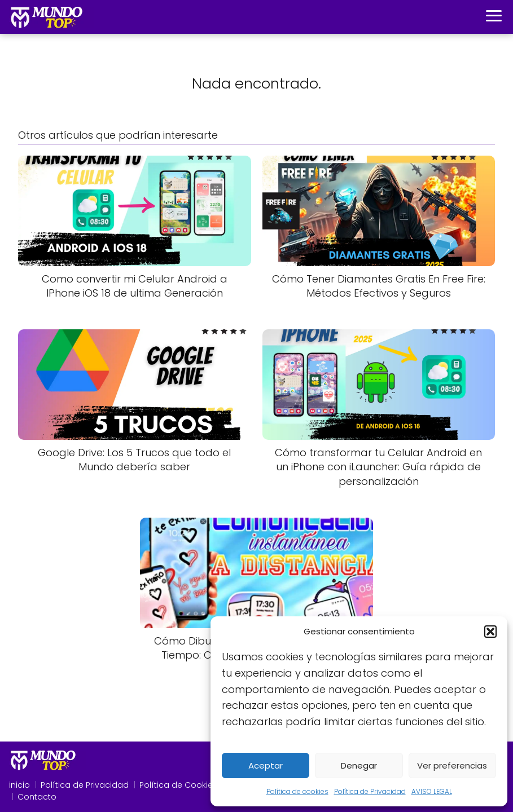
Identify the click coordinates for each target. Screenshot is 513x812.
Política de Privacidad (370, 791)
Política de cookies (297, 791)
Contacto (37, 797)
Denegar (359, 765)
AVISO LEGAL (432, 791)
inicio (19, 785)
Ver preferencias (452, 765)
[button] (490, 632)
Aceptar (266, 765)
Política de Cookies (178, 785)
